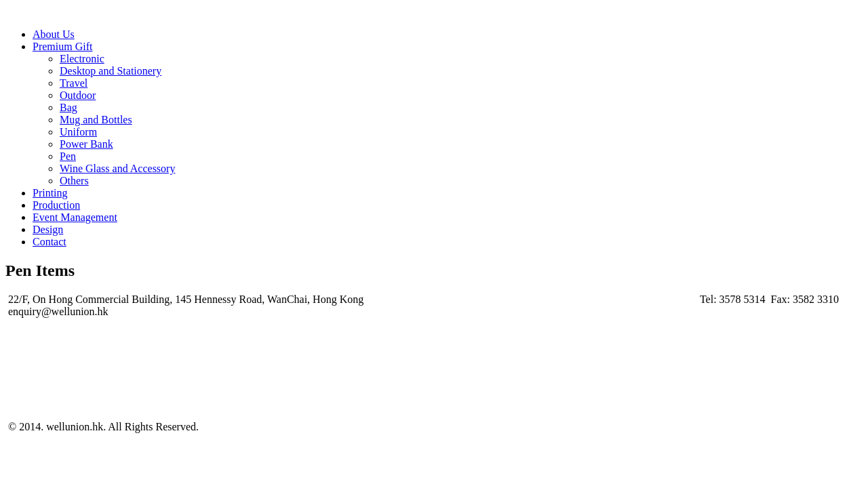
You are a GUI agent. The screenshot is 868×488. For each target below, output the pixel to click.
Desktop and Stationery (111, 71)
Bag (68, 107)
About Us (54, 34)
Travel (74, 83)
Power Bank (86, 144)
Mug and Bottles (96, 120)
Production (56, 205)
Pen (68, 156)
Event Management (75, 217)
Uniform (78, 132)
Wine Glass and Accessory (117, 168)
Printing (50, 193)
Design (48, 229)
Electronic (82, 59)
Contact (50, 242)
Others (74, 181)
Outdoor (78, 95)
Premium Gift (62, 46)
